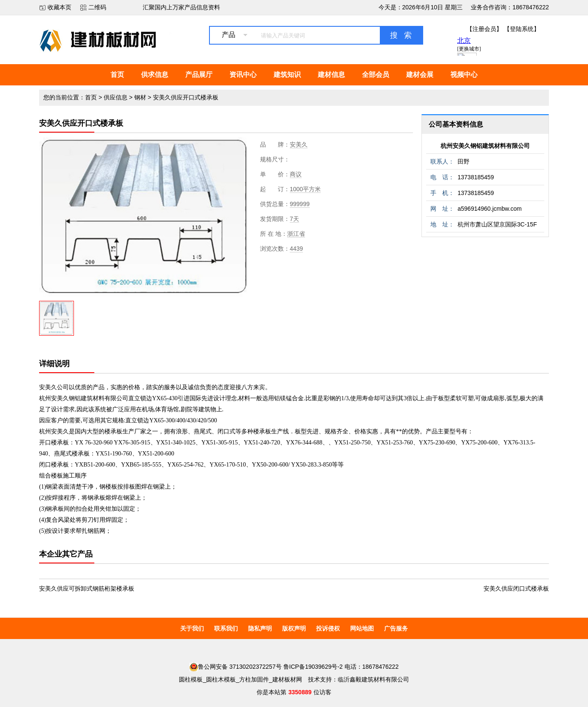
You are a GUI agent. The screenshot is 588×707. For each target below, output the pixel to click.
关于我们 (192, 628)
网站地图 (362, 628)
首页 (117, 75)
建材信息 (331, 75)
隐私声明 (260, 628)
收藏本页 (59, 7)
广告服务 (396, 628)
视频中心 (464, 75)
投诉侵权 (328, 628)
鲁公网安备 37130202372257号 (236, 667)
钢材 (140, 97)
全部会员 (376, 75)
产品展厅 (199, 75)
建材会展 (420, 75)
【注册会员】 (484, 29)
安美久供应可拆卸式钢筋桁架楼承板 (87, 588)
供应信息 (116, 97)
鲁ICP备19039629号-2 (313, 667)
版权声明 (294, 628)
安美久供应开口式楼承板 (186, 97)
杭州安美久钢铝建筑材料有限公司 (485, 146)
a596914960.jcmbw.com (490, 209)
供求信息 (155, 75)
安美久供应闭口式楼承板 (516, 588)
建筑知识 (287, 75)
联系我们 (226, 628)
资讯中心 (243, 75)
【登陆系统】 (522, 29)
